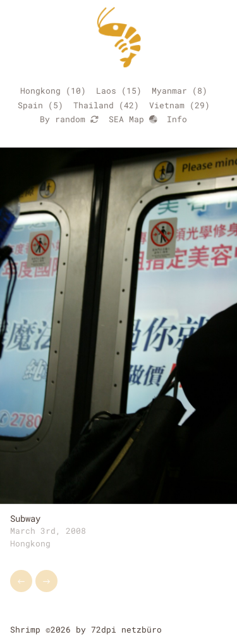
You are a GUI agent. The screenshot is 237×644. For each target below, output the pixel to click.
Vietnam (167, 105)
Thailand (94, 105)
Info (177, 119)
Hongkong (40, 91)
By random (69, 119)
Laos (106, 91)
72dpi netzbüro (126, 629)
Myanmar (169, 91)
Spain (30, 105)
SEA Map (133, 119)
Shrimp (25, 629)
